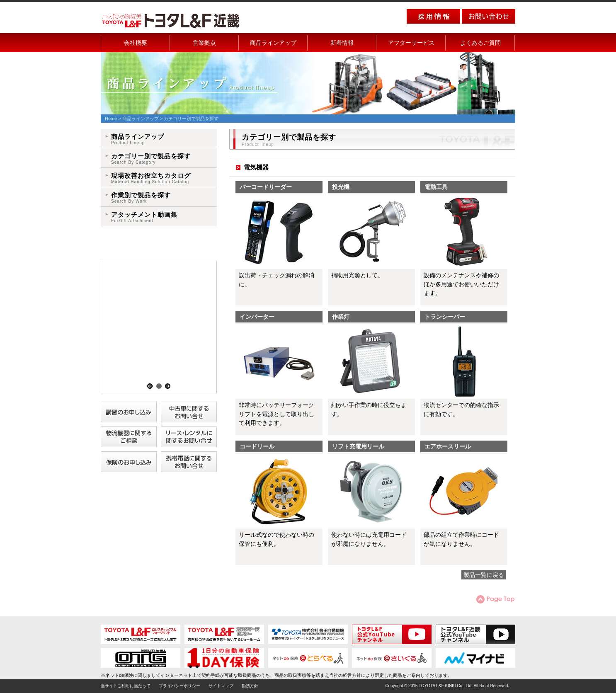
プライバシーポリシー (179, 686)
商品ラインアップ (273, 43)
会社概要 (136, 43)
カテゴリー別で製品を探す (151, 159)
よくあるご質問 (480, 43)
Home (111, 119)
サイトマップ (221, 686)
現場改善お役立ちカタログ (151, 178)
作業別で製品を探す (141, 198)
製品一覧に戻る (484, 575)
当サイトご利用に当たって (126, 686)
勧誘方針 (250, 686)
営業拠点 (204, 43)
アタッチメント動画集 (144, 217)
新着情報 (342, 43)
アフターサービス (411, 43)
